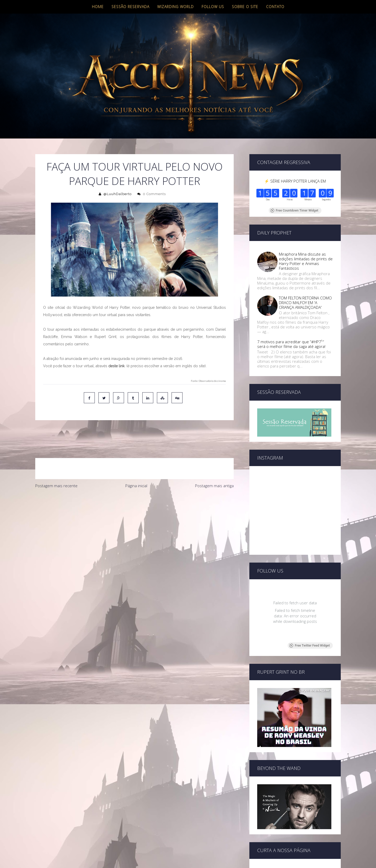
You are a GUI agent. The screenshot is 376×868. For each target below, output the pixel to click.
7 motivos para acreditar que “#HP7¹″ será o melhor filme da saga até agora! (291, 344)
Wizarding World (175, 7)
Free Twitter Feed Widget (310, 646)
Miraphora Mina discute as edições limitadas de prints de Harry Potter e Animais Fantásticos (306, 261)
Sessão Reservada (130, 7)
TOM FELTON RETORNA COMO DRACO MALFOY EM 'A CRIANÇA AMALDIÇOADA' (305, 303)
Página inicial (136, 464)
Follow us (213, 7)
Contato (275, 7)
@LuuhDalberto (118, 194)
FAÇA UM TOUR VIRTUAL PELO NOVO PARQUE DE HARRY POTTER (135, 174)
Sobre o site (245, 7)
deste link (116, 366)
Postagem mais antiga (214, 464)
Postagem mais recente (56, 464)
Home (98, 7)
